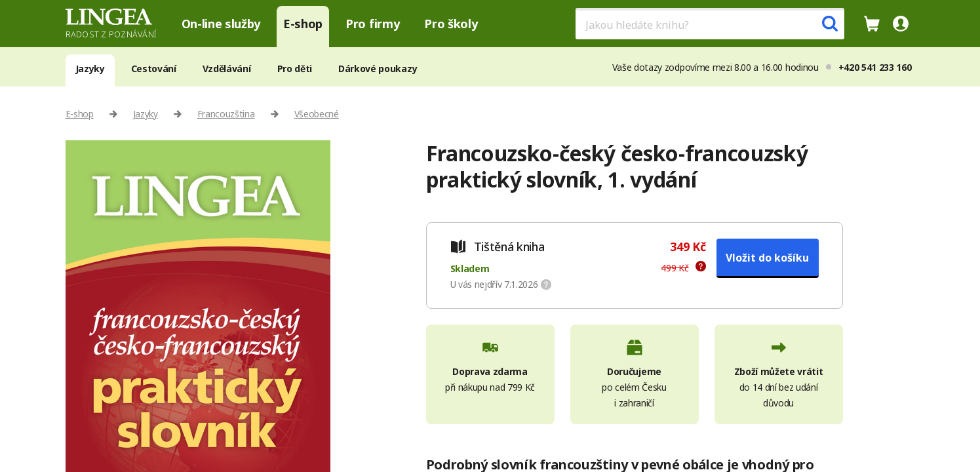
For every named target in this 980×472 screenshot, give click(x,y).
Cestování (154, 69)
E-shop (303, 24)
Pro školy (451, 24)
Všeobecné (317, 114)
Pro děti (295, 69)
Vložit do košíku (767, 258)
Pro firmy (372, 24)
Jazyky (90, 69)
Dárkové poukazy (378, 69)
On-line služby (221, 24)
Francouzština (226, 114)
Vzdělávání (227, 69)
